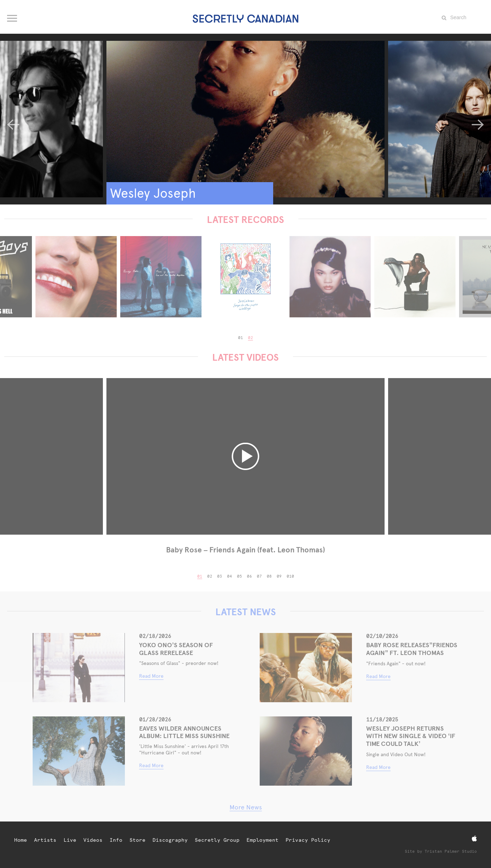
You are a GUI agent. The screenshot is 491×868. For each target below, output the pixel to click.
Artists (45, 840)
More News (246, 807)
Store (137, 840)
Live (70, 840)
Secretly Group (217, 840)
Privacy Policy (308, 840)
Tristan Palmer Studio (451, 851)
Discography (170, 840)
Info (116, 840)
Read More (151, 676)
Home (21, 840)
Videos (93, 840)
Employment (263, 840)
